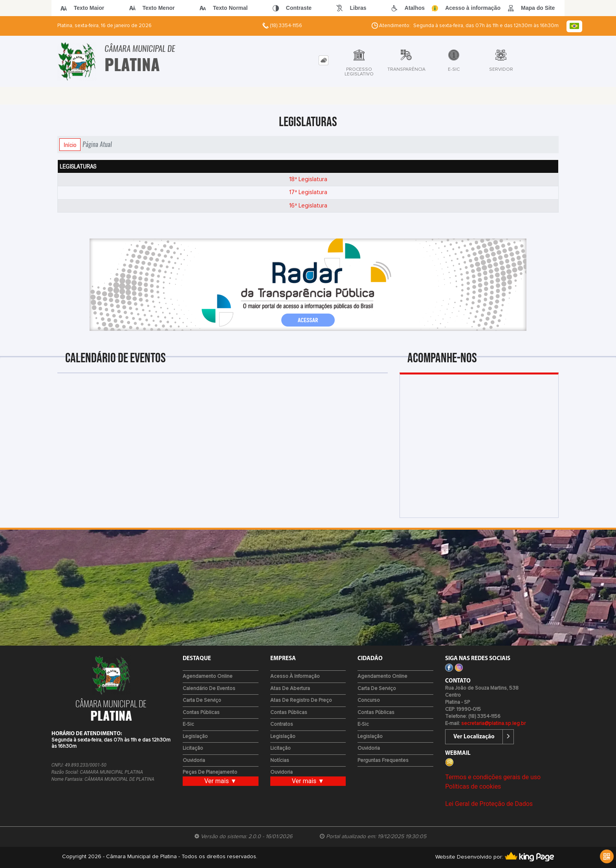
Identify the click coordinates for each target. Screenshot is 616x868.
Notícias (280, 761)
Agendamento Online (208, 676)
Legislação (195, 737)
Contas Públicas (201, 713)
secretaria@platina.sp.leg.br (493, 724)
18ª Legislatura (308, 179)
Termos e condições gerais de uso (493, 777)
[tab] (324, 60)
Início (70, 145)
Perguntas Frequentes (383, 761)
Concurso (369, 700)
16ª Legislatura (308, 206)
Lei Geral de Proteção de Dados (489, 804)
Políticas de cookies (473, 786)
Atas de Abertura (290, 689)
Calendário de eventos (209, 689)
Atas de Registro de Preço (301, 700)
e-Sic (188, 724)
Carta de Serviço (202, 700)
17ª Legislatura (308, 192)
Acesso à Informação (295, 676)
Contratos (282, 724)
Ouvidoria (194, 761)
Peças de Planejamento (210, 772)
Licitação (193, 748)
